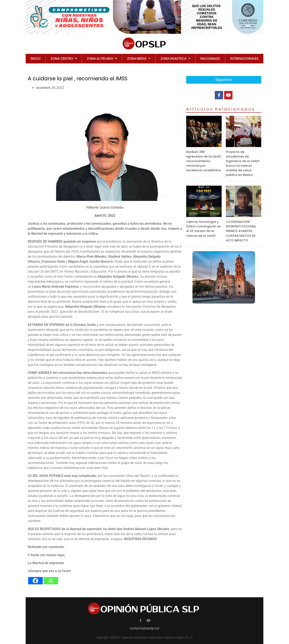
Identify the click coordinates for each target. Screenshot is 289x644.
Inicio (36, 59)
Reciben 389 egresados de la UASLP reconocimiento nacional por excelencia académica (204, 161)
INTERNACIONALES (244, 59)
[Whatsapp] (51, 581)
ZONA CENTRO (64, 59)
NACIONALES (210, 59)
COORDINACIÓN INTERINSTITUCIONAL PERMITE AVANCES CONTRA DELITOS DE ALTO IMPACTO (241, 231)
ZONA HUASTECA (175, 59)
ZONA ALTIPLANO (102, 59)
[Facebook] (35, 581)
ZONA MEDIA (139, 59)
